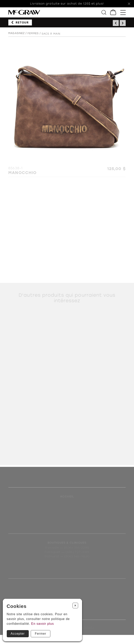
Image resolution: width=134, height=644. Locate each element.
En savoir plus (43, 624)
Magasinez (16, 34)
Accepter (18, 634)
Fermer (41, 634)
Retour (22, 23)
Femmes (33, 35)
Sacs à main (51, 36)
